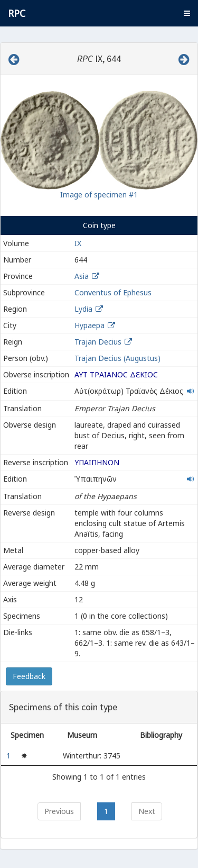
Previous (59, 811)
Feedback (29, 676)
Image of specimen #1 (99, 195)
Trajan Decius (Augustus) (117, 358)
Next (147, 811)
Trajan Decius (98, 342)
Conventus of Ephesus (113, 292)
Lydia (83, 309)
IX (78, 243)
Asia (82, 276)
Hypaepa (89, 325)
